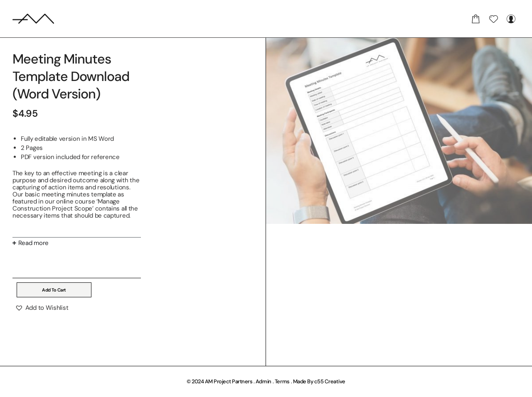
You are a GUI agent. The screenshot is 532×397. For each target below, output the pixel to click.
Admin (264, 381)
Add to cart (54, 290)
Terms (282, 381)
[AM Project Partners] (33, 19)
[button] (42, 308)
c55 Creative (330, 381)
